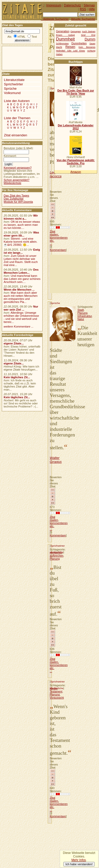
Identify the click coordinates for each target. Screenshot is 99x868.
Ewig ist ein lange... (22, 251)
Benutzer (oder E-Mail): (18, 148)
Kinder (54, 688)
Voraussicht (57, 698)
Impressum (54, 5)
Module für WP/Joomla (18, 202)
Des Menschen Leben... (21, 271)
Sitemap (89, 5)
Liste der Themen (17, 118)
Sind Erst (88, 35)
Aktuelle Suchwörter (83, 19)
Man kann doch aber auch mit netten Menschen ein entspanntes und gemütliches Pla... (21, 297)
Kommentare (58, 250)
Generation (63, 31)
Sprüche (55, 303)
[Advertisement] (73, 274)
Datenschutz (72, 5)
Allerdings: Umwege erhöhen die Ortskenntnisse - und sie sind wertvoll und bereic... (21, 317)
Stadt (81, 310)
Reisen (70, 47)
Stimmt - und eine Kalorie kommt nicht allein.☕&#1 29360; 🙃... (21, 242)
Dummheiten (79, 43)
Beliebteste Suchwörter (55, 19)
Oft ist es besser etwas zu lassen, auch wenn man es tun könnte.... (22, 225)
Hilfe (92, 9)
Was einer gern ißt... (21, 234)
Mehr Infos (78, 860)
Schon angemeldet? (16, 180)
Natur (81, 319)
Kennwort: (10, 156)
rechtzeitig (56, 553)
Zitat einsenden (16, 135)
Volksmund (12, 93)
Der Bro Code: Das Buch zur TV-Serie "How (76, 92)
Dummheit (65, 39)
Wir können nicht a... (21, 217)
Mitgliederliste (12, 183)
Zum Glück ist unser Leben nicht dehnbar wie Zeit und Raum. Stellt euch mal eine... (21, 260)
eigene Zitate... (14, 343)
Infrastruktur (85, 316)
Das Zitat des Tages (16, 196)
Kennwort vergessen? (18, 168)
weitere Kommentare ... (18, 326)
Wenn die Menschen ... (19, 290)
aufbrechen (57, 556)
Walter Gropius (56, 460)
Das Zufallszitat (13, 199)
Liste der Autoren (17, 101)
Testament (56, 691)
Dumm (90, 39)
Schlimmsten (62, 44)
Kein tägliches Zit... (17, 377)
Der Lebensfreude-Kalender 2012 (76, 127)
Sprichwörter (58, 546)
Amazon (76, 172)
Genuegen (76, 32)
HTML (22, 37)
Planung (82, 313)
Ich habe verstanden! (79, 864)
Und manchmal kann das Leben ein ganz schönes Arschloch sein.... (22, 279)
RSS (83, 9)
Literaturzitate (14, 80)
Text (34, 37)
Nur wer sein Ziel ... (21, 308)
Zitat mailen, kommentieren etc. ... (59, 238)
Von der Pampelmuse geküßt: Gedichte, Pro (76, 162)
